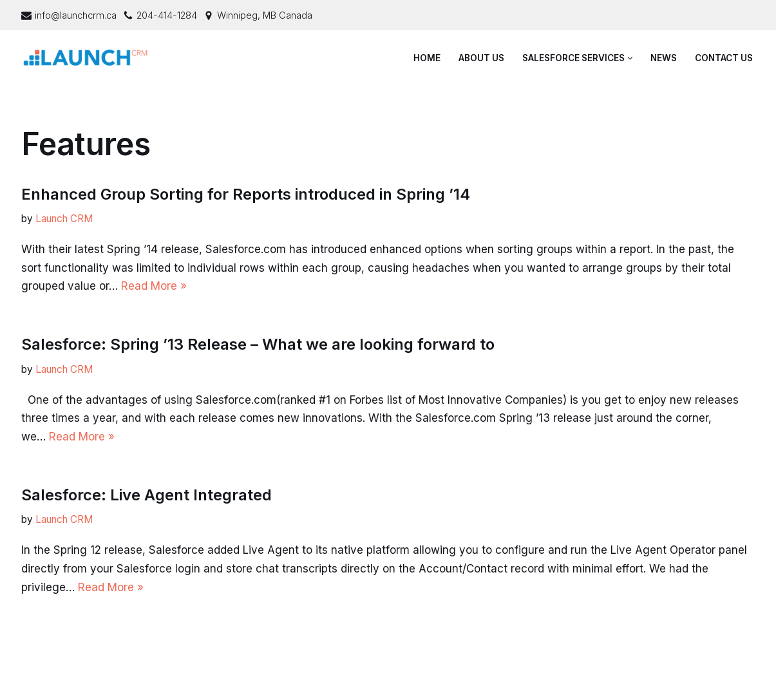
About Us (481, 58)
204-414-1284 (167, 15)
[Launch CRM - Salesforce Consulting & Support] (89, 58)
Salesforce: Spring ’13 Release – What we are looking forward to (258, 344)
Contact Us (724, 58)
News (664, 58)
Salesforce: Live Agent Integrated (147, 495)
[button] (630, 58)
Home (427, 58)
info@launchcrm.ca (76, 15)
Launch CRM (64, 219)
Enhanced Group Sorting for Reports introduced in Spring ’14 (246, 194)
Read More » (154, 286)
